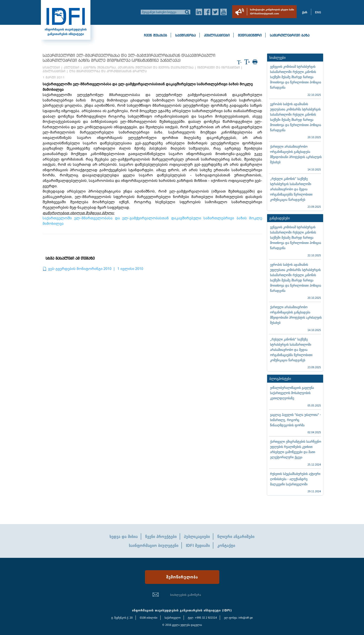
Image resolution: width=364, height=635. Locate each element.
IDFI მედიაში (198, 545)
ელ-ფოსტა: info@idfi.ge (238, 618)
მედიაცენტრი (250, 35)
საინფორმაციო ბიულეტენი (154, 545)
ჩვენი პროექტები (161, 536)
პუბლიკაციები (217, 35)
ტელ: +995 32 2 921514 (202, 618)
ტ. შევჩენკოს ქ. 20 (122, 618)
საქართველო (173, 618)
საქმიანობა (185, 35)
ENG (318, 12)
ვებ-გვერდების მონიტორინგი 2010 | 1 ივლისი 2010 (96, 269)
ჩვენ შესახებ (155, 35)
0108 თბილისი (149, 618)
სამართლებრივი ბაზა (290, 35)
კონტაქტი (226, 545)
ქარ (305, 12)
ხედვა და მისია (124, 536)
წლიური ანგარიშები (236, 536)
